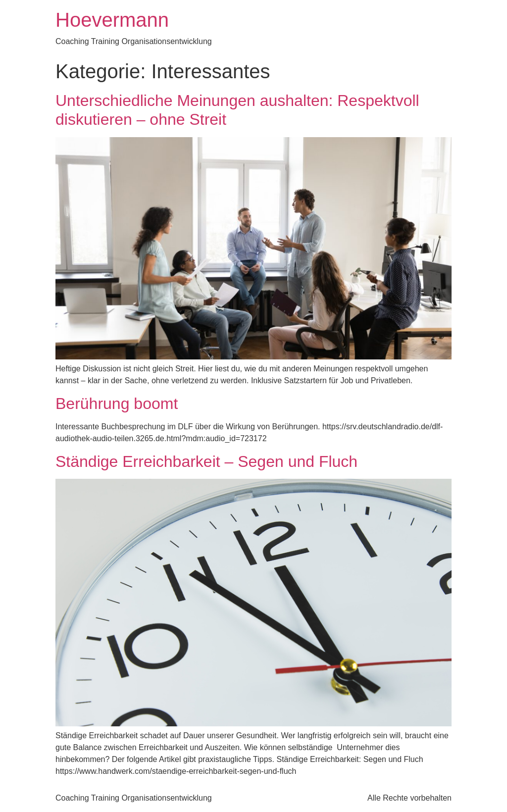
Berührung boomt (117, 404)
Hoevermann (112, 20)
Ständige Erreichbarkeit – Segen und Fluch (206, 461)
